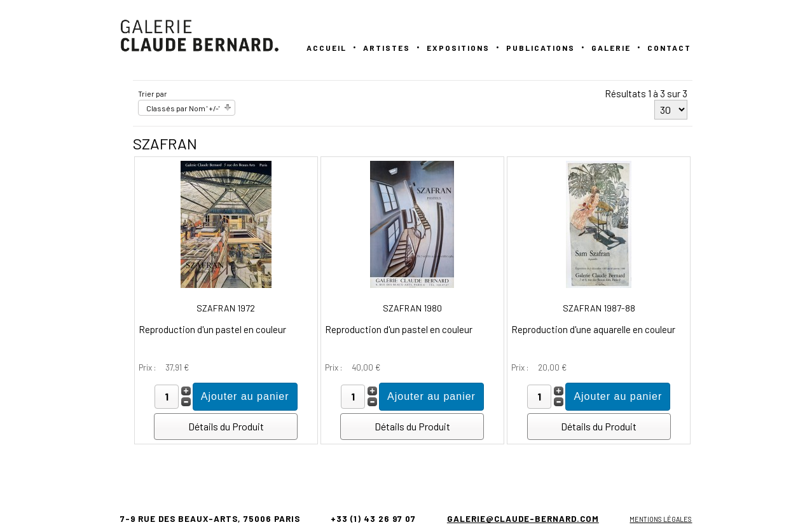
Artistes (387, 48)
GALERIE (611, 48)
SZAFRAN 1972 (226, 308)
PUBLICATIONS (540, 48)
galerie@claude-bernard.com (523, 519)
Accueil (327, 48)
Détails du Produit (226, 426)
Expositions (458, 48)
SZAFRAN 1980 (412, 308)
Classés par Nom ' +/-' (183, 108)
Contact (669, 48)
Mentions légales (661, 519)
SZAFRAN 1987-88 (599, 308)
